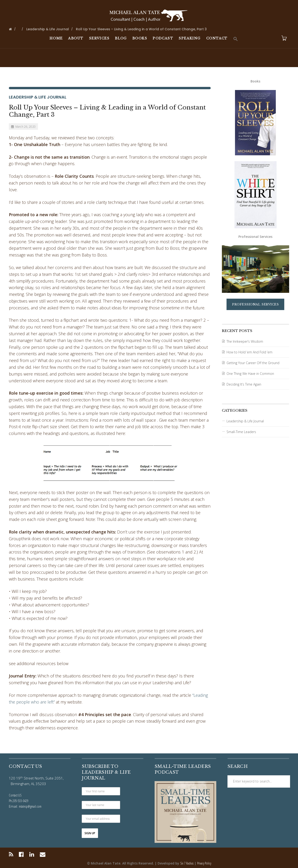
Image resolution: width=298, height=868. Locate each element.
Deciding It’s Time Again (244, 384)
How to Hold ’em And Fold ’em (249, 352)
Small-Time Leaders (241, 432)
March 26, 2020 (23, 127)
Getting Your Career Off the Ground (253, 363)
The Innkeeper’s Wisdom (245, 341)
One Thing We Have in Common (250, 374)
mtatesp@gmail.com (30, 806)
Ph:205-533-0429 (19, 801)
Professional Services (255, 304)
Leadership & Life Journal (38, 97)
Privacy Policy (204, 863)
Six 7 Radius (187, 863)
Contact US (15, 795)
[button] (236, 39)
